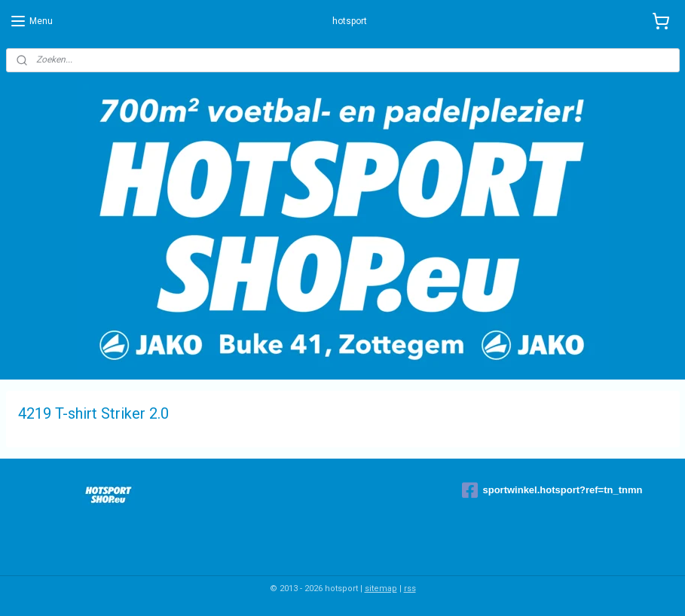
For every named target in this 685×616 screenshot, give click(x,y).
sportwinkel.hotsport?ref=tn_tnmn (552, 490)
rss (410, 589)
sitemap (381, 589)
